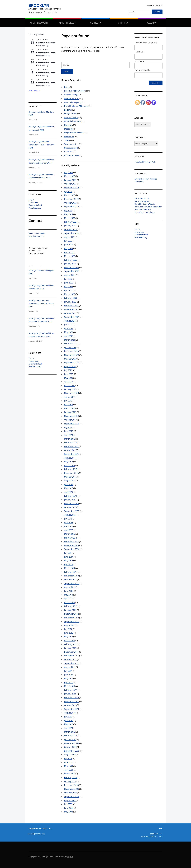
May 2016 (69, 488)
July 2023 (68, 241)
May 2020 (69, 378)
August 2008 (70, 800)
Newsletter (69, 137)
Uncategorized (71, 148)
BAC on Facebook (142, 198)
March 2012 (70, 641)
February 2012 (71, 644)
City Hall (70, 857)
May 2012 (69, 637)
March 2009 (70, 774)
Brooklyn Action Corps (74, 91)
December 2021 (71, 306)
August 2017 (70, 458)
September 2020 (72, 363)
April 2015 (69, 530)
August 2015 (70, 515)
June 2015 (69, 523)
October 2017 (70, 450)
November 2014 (72, 545)
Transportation (71, 144)
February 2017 (71, 469)
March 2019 (70, 408)
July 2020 (68, 370)
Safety (67, 140)
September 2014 (72, 549)
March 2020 (70, 385)
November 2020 (72, 355)
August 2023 (70, 237)
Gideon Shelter (71, 118)
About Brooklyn (39, 23)
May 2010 (69, 724)
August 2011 (70, 667)
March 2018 (70, 439)
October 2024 (70, 203)
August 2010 (70, 713)
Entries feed (33, 202)
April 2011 (69, 682)
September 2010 (72, 709)
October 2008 (70, 793)
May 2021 (69, 332)
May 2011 (69, 679)
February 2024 (71, 222)
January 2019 (70, 412)
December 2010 (71, 698)
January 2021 (70, 347)
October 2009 (70, 747)
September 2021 (72, 317)
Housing (68, 125)
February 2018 (71, 443)
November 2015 (72, 503)
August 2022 (70, 275)
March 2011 (70, 686)
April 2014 (69, 564)
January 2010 (70, 740)
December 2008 (71, 785)
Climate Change (71, 95)
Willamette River (72, 156)
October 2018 (70, 420)
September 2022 (72, 271)
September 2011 (72, 663)
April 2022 (69, 290)
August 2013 (70, 587)
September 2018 (72, 424)
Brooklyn (39, 5)
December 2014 (71, 542)
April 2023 (69, 252)
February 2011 (71, 690)
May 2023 (69, 248)
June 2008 (69, 808)
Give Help (123, 23)
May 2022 (69, 287)
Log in (31, 200)
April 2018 (69, 435)
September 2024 (72, 207)
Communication (72, 98)
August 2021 (70, 321)
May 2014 (69, 561)
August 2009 (70, 755)
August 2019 (70, 397)
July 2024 (68, 210)
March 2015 (70, 534)
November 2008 (72, 789)
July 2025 (68, 191)
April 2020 (69, 382)
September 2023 (72, 233)
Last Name (139, 61)
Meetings (68, 129)
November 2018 (72, 416)
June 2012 (69, 633)
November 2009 (72, 743)
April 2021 (69, 336)
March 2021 (70, 340)
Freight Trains (71, 114)
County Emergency (73, 102)
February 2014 (71, 572)
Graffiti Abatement (73, 121)
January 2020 (70, 389)
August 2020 (70, 366)
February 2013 (71, 606)
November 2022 (72, 267)
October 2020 (70, 359)
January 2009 (70, 781)
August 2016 (70, 481)
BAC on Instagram (142, 201)
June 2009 (69, 762)
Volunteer (69, 152)
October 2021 (70, 313)
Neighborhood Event (74, 133)
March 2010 (70, 732)
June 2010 (69, 720)
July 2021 (68, 325)
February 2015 (71, 538)
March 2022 (70, 294)
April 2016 (69, 492)
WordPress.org (35, 208)
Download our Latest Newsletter (148, 207)
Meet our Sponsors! (143, 209)
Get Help (95, 23)
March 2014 (70, 568)
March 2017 (70, 465)
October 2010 (70, 705)
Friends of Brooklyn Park (145, 162)
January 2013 (70, 610)
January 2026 (70, 180)
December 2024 (71, 199)
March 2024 (70, 218)
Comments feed (35, 205)
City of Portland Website (145, 204)
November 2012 (72, 618)
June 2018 (69, 431)
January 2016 (70, 500)
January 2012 (70, 648)
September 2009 (72, 751)
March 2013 (70, 602)
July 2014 (68, 553)
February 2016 (71, 496)
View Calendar (34, 91)
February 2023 (71, 260)
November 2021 (72, 309)
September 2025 (72, 188)
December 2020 (71, 351)
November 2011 (72, 656)
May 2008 (69, 812)
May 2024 (69, 214)
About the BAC (66, 23)
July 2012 (68, 629)
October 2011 (70, 660)
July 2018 (68, 427)
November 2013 (72, 576)
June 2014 (69, 557)
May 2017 (69, 462)
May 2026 (69, 172)
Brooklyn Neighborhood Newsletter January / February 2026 (41, 145)
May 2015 (69, 526)
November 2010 (72, 701)
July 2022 (68, 279)
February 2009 (71, 777)
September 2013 (72, 583)
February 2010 (71, 736)
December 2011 (71, 652)
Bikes (67, 87)
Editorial (68, 110)
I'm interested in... (143, 70)
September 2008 (72, 796)
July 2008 (68, 804)
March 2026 (70, 176)
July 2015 (68, 519)
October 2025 (70, 184)
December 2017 (71, 446)
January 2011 (70, 694)
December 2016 (71, 473)
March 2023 (70, 256)
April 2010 (69, 728)
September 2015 (72, 511)
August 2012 (70, 625)
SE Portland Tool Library (145, 212)
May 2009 (69, 766)
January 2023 (70, 264)
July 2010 (68, 717)
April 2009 (69, 770)
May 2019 (69, 405)
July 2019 (68, 401)
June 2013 (69, 591)
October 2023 (70, 229)
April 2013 (69, 599)
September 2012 (72, 621)
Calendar (152, 23)
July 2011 (68, 671)
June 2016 (69, 484)
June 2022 (69, 283)
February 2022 (71, 298)
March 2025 (70, 195)
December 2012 (71, 614)
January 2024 (70, 226)
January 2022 (70, 302)
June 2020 (69, 374)
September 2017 (72, 454)
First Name (140, 52)
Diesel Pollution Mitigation (76, 106)
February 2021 (71, 344)
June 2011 (69, 675)
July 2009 (68, 758)
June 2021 (69, 328)
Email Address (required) (146, 43)
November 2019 (72, 393)
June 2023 (69, 245)
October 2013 (70, 580)
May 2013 (69, 595)
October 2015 (70, 507)
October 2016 (70, 477)
